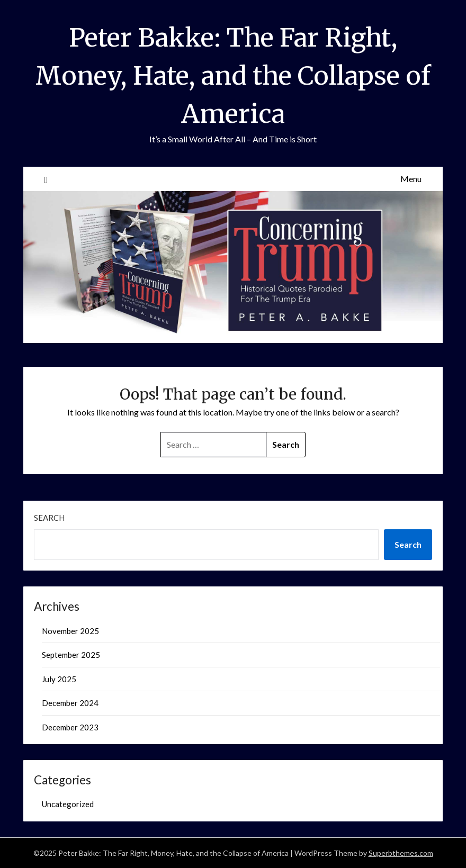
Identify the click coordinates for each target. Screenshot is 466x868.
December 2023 (70, 727)
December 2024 (70, 703)
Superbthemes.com (401, 853)
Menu (411, 179)
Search (49, 518)
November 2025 (70, 631)
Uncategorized (68, 804)
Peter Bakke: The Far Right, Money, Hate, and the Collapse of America (233, 76)
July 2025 (59, 679)
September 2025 (71, 655)
